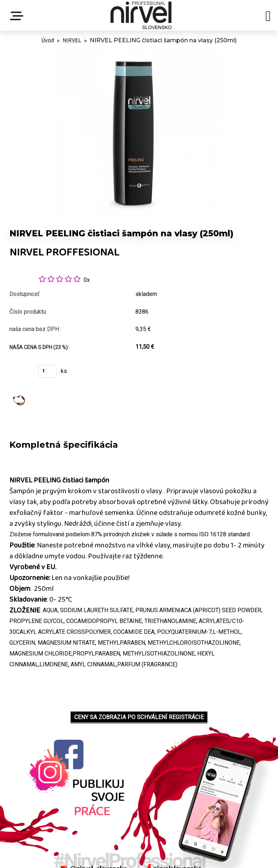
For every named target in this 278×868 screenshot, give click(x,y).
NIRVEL (72, 40)
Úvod (48, 40)
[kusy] (47, 371)
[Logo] (141, 15)
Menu (18, 16)
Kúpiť (19, 373)
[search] (268, 17)
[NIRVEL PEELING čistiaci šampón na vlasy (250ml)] (139, 54)
